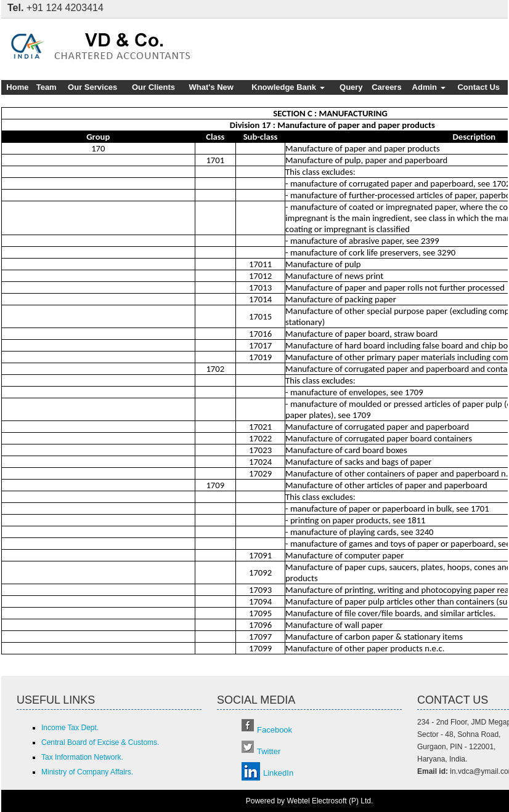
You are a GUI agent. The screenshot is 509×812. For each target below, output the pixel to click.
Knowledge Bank (288, 87)
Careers (386, 87)
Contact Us (478, 87)
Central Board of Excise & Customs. (100, 742)
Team (47, 87)
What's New (211, 87)
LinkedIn (278, 773)
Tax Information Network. (82, 757)
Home (17, 87)
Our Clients (153, 87)
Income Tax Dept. (70, 728)
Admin (429, 87)
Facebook (275, 730)
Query (351, 87)
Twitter (269, 751)
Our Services (92, 87)
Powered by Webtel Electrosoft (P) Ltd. (310, 801)
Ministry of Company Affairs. (87, 772)
